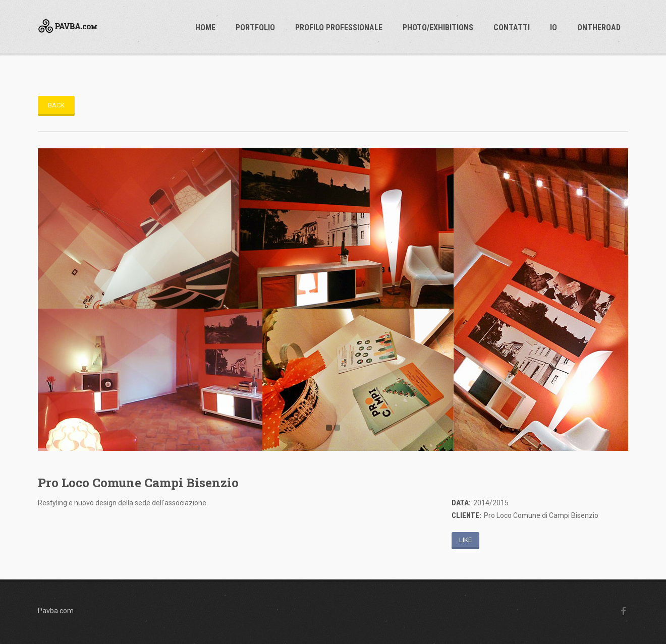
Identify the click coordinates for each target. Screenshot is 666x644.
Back (56, 105)
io (553, 27)
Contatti (512, 27)
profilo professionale (339, 27)
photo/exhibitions (438, 27)
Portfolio (255, 27)
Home (205, 27)
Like (465, 540)
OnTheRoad (599, 27)
